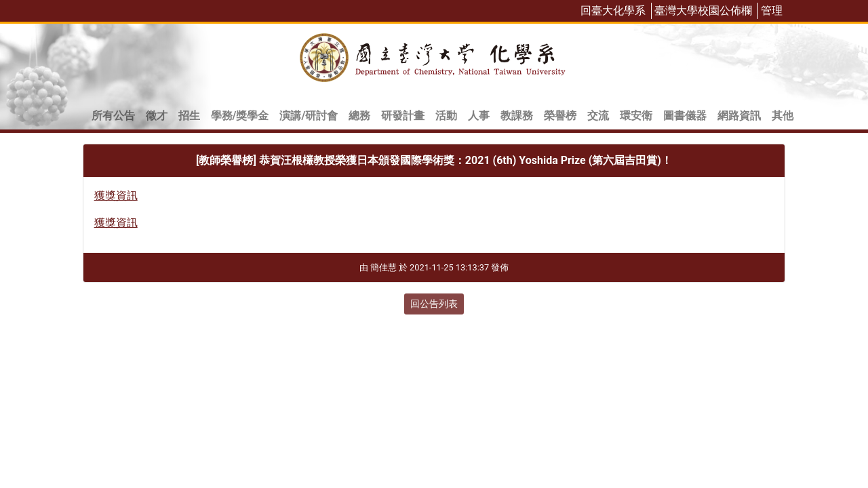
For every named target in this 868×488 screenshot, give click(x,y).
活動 (446, 116)
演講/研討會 (309, 116)
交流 (598, 116)
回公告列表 (434, 304)
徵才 (157, 116)
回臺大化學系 (613, 11)
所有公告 (113, 116)
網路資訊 (739, 116)
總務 (359, 116)
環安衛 (636, 116)
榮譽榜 (560, 116)
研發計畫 (403, 116)
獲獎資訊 (116, 196)
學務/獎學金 (240, 116)
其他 (783, 116)
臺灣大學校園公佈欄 (703, 11)
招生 (189, 116)
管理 (772, 11)
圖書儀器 (685, 116)
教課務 (517, 116)
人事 (479, 116)
